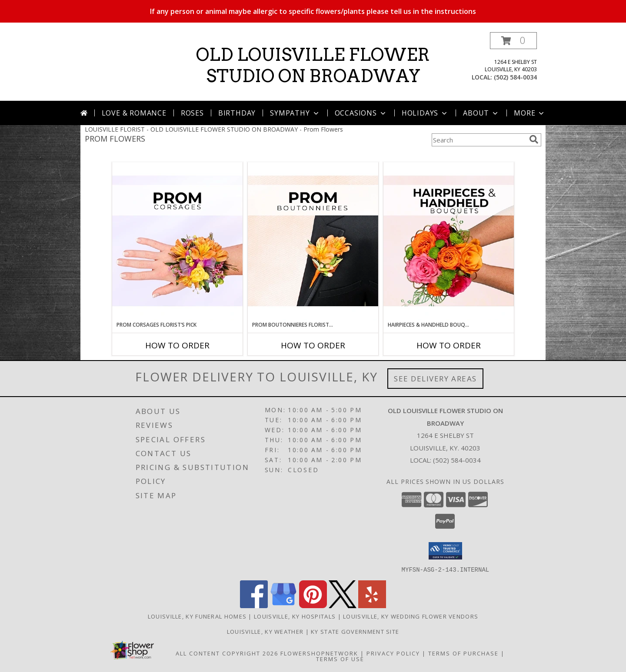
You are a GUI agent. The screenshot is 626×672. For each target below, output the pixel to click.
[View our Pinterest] (313, 605)
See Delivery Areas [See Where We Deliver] (435, 379)
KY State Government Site (355, 631)
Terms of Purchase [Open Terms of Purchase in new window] (463, 653)
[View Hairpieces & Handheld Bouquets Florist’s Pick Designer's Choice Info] (449, 242)
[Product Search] (479, 140)
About (481, 113)
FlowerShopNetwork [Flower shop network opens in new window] (319, 653)
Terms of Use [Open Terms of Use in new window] (340, 659)
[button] (513, 41)
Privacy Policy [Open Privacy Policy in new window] (393, 653)
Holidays (425, 113)
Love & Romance (134, 113)
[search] (534, 139)
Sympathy (295, 113)
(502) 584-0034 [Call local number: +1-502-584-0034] (515, 77)
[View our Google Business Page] (283, 605)
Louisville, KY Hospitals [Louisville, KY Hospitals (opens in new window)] (295, 616)
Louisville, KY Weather (265, 631)
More (530, 113)
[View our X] (343, 605)
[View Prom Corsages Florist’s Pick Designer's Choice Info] (177, 242)
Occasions (361, 113)
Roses (192, 113)
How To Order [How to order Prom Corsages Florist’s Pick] (177, 345)
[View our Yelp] (372, 605)
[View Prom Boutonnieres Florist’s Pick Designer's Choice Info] (313, 242)
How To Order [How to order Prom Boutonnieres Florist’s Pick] (313, 345)
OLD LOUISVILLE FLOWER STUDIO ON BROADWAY (313, 65)
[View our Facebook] (254, 605)
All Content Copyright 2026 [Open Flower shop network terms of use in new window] (227, 653)
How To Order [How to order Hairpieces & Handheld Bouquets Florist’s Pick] (449, 345)
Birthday (237, 113)
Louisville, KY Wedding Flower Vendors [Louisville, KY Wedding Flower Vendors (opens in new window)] (411, 616)
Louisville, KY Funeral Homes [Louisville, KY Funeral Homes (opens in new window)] (197, 616)
